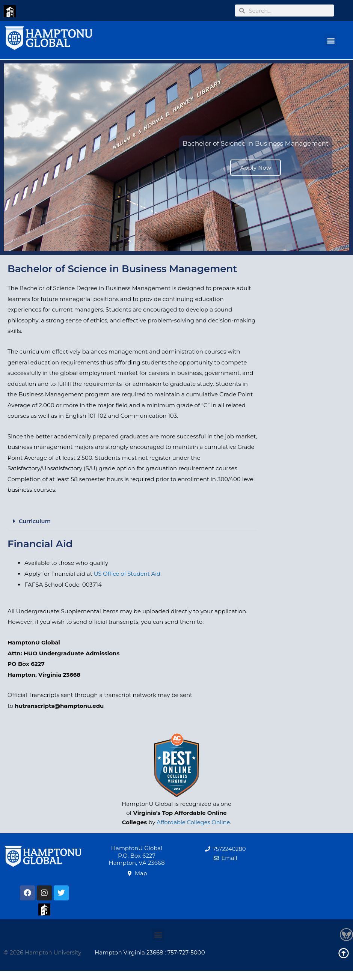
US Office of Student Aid (128, 573)
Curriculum (35, 521)
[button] (331, 40)
